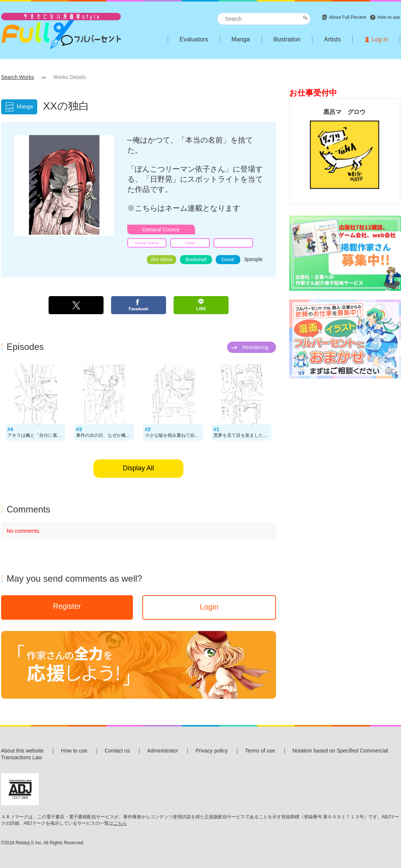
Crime (190, 243)
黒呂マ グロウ (345, 112)
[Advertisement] (345, 434)
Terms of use (260, 751)
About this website (23, 751)
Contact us (117, 751)
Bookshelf (196, 260)
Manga (241, 39)
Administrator (163, 751)
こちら (120, 823)
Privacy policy (212, 751)
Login (209, 607)
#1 (217, 429)
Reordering (255, 347)
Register (67, 606)
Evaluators (194, 39)
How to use (74, 751)
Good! (228, 260)
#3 (79, 429)
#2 (148, 429)
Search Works (18, 77)
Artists (332, 39)
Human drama (147, 243)
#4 (11, 429)
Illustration (287, 39)
